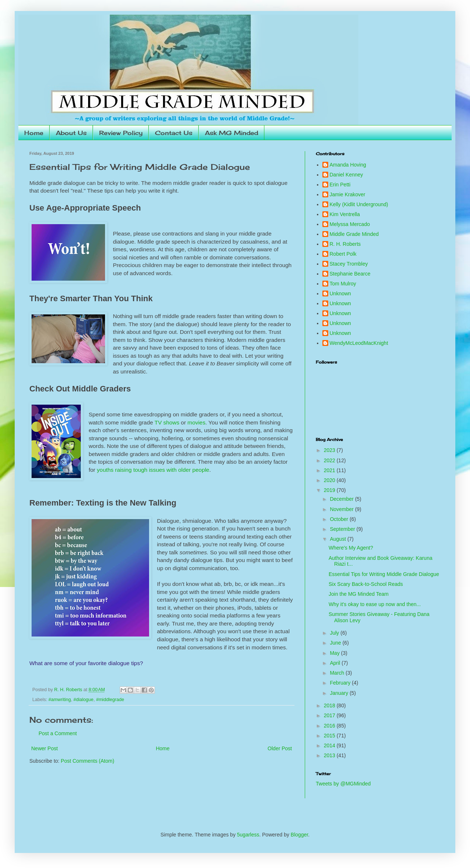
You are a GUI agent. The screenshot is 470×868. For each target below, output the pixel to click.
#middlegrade (110, 700)
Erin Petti (340, 185)
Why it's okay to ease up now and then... (375, 604)
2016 (330, 726)
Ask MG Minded (232, 133)
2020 (330, 480)
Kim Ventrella (345, 214)
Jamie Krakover (348, 194)
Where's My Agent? (351, 548)
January (340, 693)
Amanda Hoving (348, 165)
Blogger (299, 835)
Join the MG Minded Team (359, 594)
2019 (330, 490)
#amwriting (60, 700)
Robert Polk (343, 254)
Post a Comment (58, 733)
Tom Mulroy (343, 284)
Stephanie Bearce (350, 274)
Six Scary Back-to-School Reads (366, 584)
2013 (330, 755)
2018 (330, 705)
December (342, 499)
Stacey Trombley (349, 264)
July (335, 633)
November (342, 509)
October (340, 519)
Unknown (340, 293)
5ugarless (248, 835)
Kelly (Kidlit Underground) (359, 204)
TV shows (167, 422)
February (341, 683)
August (338, 539)
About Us (71, 133)
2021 (330, 470)
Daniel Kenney (346, 175)
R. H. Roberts (345, 244)
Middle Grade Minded (354, 234)
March (338, 673)
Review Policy (121, 133)
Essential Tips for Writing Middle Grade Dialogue (384, 574)
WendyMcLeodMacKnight (359, 343)
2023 (330, 450)
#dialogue (84, 700)
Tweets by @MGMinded (343, 784)
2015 (330, 736)
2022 (330, 460)
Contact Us (174, 133)
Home (34, 133)
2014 (330, 745)
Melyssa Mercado (350, 224)
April (336, 663)
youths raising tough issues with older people (153, 470)
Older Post (280, 748)
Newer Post (44, 748)
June (336, 643)
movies (197, 422)
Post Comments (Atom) (88, 761)
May (335, 653)
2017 (330, 715)
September (343, 529)
